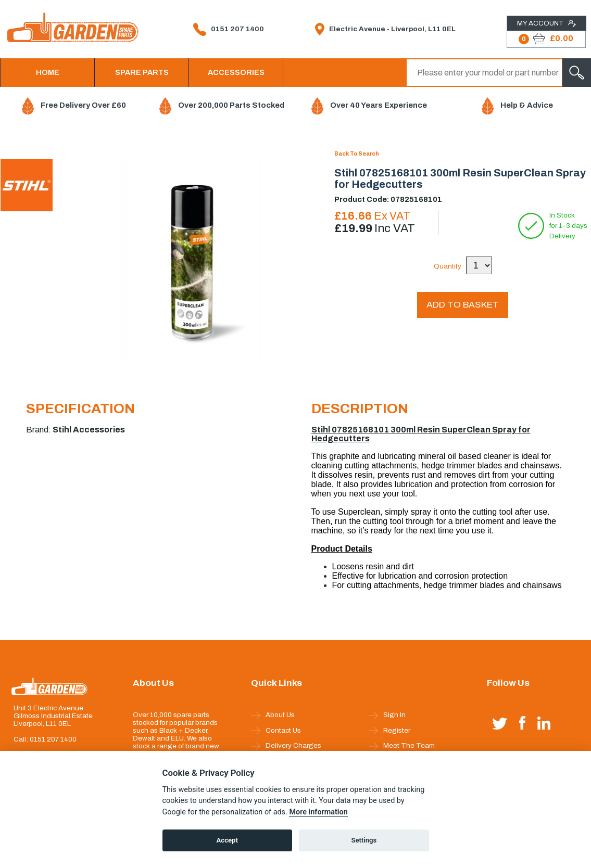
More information (318, 812)
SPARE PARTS (142, 72)
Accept (227, 840)
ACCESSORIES (236, 72)
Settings (364, 840)
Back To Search (357, 154)
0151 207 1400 (229, 29)
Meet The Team (402, 746)
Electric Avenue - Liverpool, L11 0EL (385, 29)
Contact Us (276, 731)
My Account (547, 23)
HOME (48, 72)
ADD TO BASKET (463, 305)
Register (389, 731)
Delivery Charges (286, 746)
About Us (273, 715)
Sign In (387, 715)
